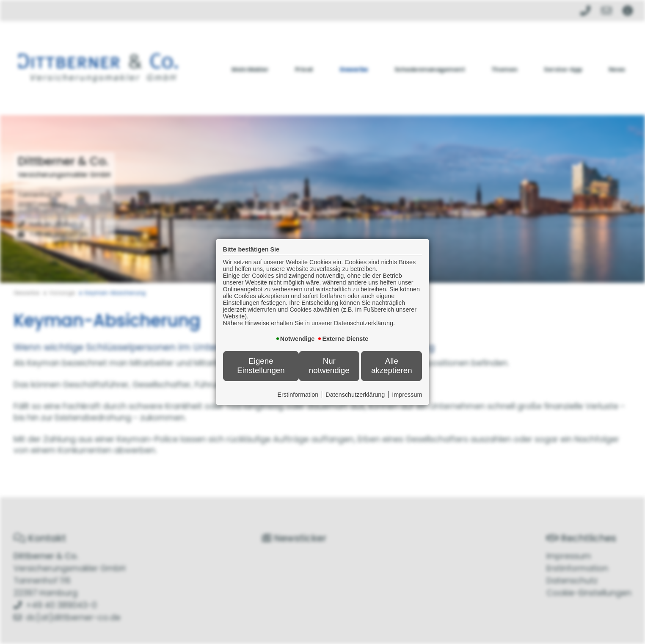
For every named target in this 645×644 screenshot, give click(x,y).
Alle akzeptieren (392, 366)
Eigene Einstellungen (261, 366)
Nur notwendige (329, 366)
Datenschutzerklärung (355, 395)
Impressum (407, 395)
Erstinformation (298, 395)
